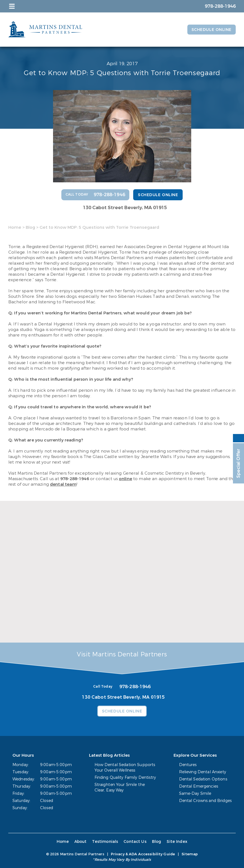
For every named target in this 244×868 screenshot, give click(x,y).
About (81, 842)
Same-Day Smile (195, 794)
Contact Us (135, 842)
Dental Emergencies (199, 786)
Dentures (188, 765)
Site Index (177, 842)
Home (15, 227)
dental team (63, 484)
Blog (30, 227)
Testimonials (105, 842)
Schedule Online (212, 30)
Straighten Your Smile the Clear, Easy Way (120, 787)
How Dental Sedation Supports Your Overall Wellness (125, 768)
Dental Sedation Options (203, 779)
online (125, 479)
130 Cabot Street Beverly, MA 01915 (125, 208)
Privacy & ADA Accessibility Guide (143, 854)
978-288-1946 (75, 479)
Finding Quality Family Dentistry (125, 778)
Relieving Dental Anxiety (203, 772)
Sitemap (190, 854)
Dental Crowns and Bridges (205, 801)
